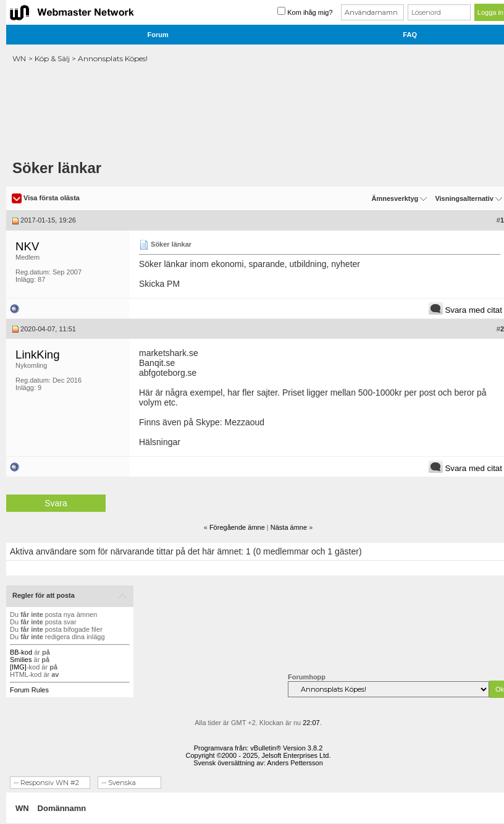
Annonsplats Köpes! (113, 58)
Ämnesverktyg (395, 198)
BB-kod (21, 652)
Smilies (21, 660)
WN (19, 58)
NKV (27, 246)
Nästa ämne (289, 527)
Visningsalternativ (464, 198)
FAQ (410, 35)
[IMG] (18, 667)
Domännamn (62, 808)
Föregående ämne (237, 527)
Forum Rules (29, 690)
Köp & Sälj (52, 58)
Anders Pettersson (295, 763)
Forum (158, 35)
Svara (56, 503)
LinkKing (38, 355)
